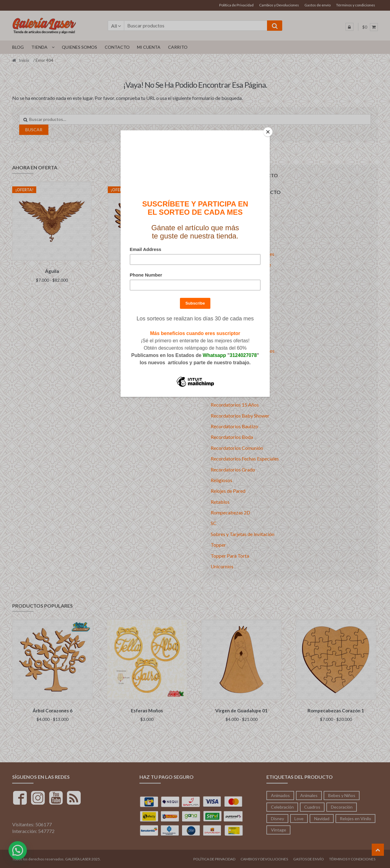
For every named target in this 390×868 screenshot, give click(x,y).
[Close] (268, 132)
